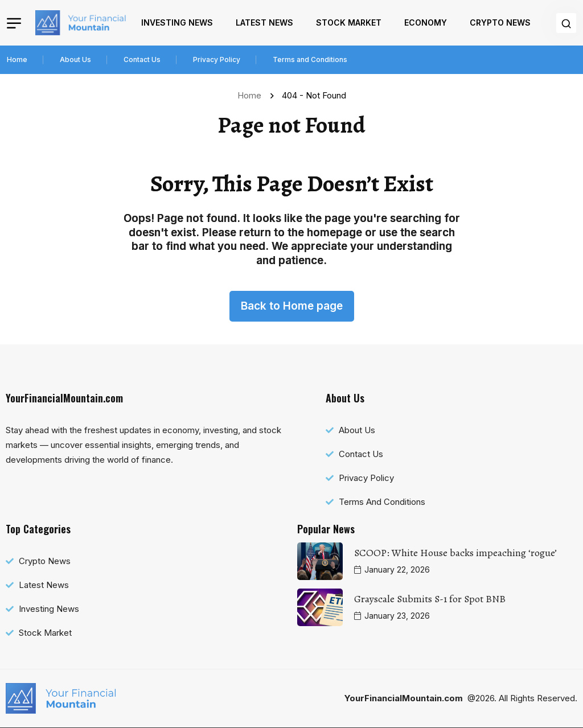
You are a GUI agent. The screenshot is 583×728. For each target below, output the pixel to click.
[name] (81, 23)
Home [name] (252, 95)
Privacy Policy (217, 59)
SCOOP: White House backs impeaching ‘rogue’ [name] (455, 553)
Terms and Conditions (310, 59)
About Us (75, 59)
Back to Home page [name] (292, 306)
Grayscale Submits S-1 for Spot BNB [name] (430, 599)
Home (17, 59)
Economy (426, 22)
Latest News (264, 22)
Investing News (177, 22)
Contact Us (142, 59)
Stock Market (349, 22)
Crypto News (500, 22)
